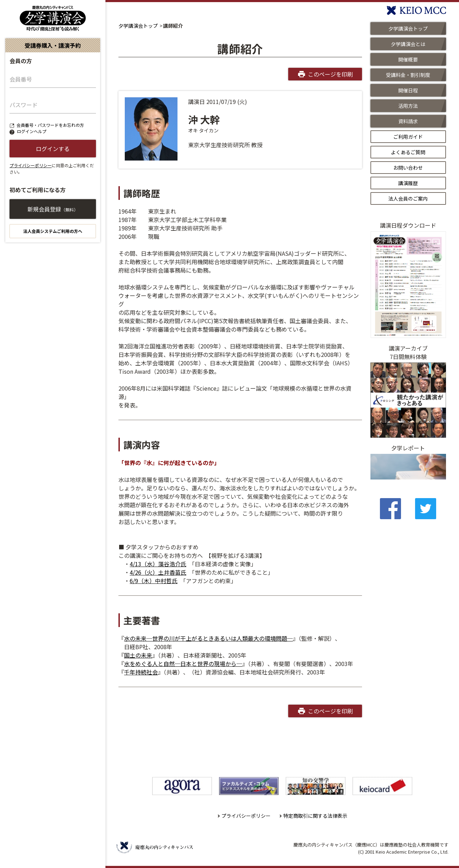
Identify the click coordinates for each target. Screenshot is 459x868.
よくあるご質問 (408, 152)
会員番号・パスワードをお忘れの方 (50, 125)
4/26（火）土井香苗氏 (158, 572)
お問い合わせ (408, 168)
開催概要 (408, 59)
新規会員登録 (53, 209)
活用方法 (408, 106)
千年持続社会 (141, 672)
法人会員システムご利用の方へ (53, 231)
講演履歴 (408, 183)
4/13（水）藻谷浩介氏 (158, 564)
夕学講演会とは (408, 44)
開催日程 (408, 90)
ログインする (53, 149)
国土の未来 (138, 655)
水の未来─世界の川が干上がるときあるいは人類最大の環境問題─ (208, 638)
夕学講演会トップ (138, 26)
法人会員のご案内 (408, 198)
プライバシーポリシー (31, 165)
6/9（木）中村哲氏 (154, 581)
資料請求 (408, 121)
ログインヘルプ (32, 131)
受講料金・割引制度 (408, 75)
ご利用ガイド (408, 137)
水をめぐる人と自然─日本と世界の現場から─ (183, 664)
